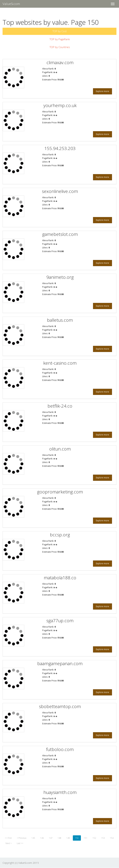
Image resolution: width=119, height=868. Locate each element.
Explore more (103, 91)
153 (103, 838)
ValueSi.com (11, 4)
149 (68, 838)
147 (51, 838)
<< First (8, 838)
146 (42, 838)
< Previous (22, 838)
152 (94, 838)
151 (86, 838)
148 (59, 838)
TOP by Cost (60, 31)
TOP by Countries (60, 47)
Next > (9, 843)
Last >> (20, 843)
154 (112, 838)
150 (77, 838)
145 (33, 838)
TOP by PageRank (60, 39)
